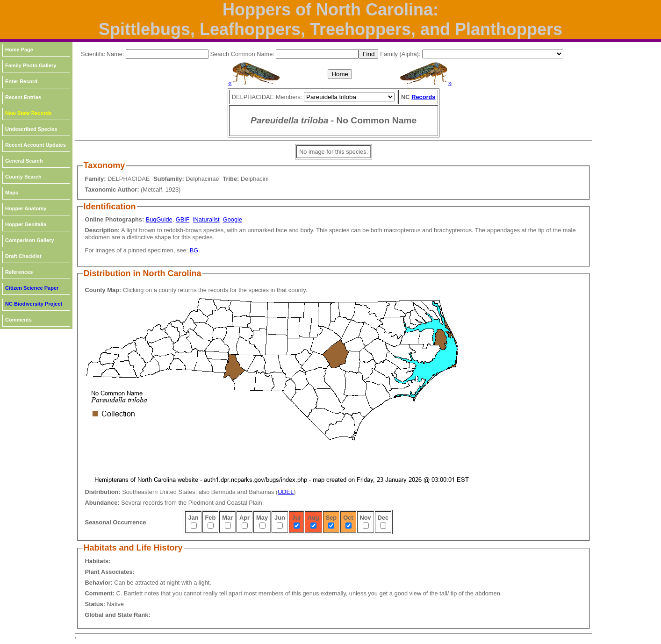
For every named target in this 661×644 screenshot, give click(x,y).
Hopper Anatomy (26, 208)
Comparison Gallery (30, 240)
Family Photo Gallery (31, 65)
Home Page (19, 50)
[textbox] (167, 54)
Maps (12, 193)
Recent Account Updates (36, 145)
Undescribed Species (31, 129)
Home (340, 74)
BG (194, 250)
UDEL (286, 492)
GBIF (183, 219)
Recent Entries (23, 97)
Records (423, 97)
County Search (23, 177)
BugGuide (159, 219)
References (19, 272)
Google (233, 219)
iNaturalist (206, 219)
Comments (18, 320)
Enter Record (21, 81)
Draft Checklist (23, 256)
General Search (24, 161)
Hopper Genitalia (26, 224)
